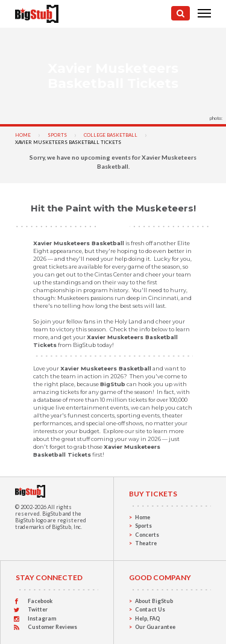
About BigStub (154, 601)
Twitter (38, 609)
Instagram (42, 618)
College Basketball (111, 135)
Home (23, 135)
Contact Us (150, 609)
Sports (57, 135)
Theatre (146, 543)
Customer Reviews (52, 627)
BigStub (52, 514)
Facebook (40, 601)
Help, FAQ (147, 618)
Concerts (147, 535)
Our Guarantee (155, 627)
